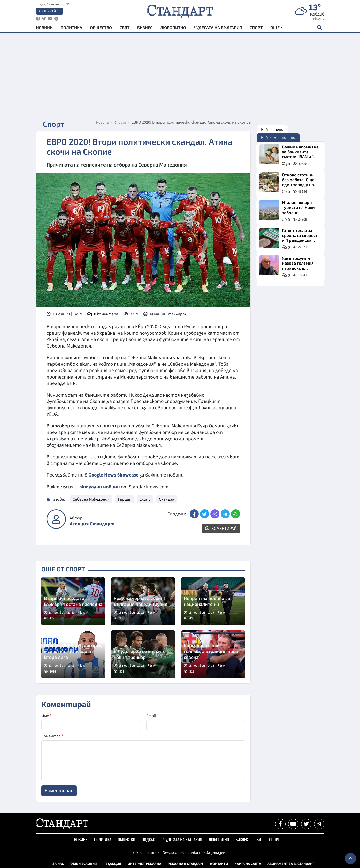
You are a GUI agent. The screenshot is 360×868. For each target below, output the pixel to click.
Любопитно (173, 29)
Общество (101, 29)
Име (46, 716)
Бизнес (145, 29)
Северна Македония (91, 499)
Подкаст (149, 839)
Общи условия (84, 864)
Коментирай (221, 528)
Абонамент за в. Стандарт (291, 864)
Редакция (112, 864)
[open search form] (320, 29)
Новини (44, 29)
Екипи (145, 499)
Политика (71, 29)
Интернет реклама (144, 864)
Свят (125, 29)
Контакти (219, 864)
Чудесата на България (218, 29)
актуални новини (100, 487)
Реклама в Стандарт (186, 864)
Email (151, 716)
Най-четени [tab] (272, 130)
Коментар (52, 736)
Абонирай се (49, 12)
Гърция (125, 499)
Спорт (256, 29)
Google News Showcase (114, 475)
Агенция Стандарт (92, 524)
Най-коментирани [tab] (278, 138)
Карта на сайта (248, 864)
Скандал (166, 499)
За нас (58, 864)
